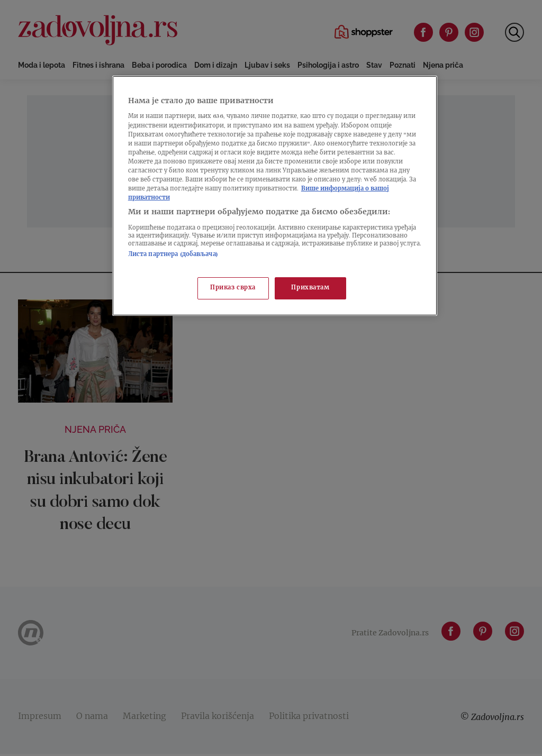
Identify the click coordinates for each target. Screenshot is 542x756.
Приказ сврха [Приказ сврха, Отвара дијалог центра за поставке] (233, 288)
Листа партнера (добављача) (173, 255)
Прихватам (310, 288)
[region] (275, 196)
